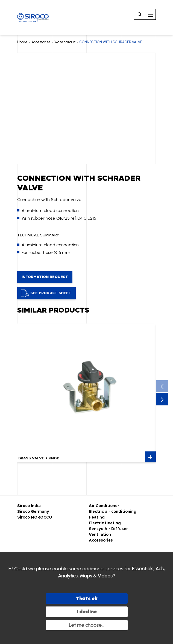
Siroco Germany (33, 512)
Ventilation (100, 535)
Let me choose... (86, 625)
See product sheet (46, 293)
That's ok (87, 599)
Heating (97, 517)
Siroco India (29, 506)
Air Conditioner (104, 506)
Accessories (41, 42)
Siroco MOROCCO (35, 517)
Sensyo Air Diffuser (108, 529)
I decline (87, 612)
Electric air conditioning (113, 512)
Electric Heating (105, 523)
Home (22, 42)
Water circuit (65, 42)
